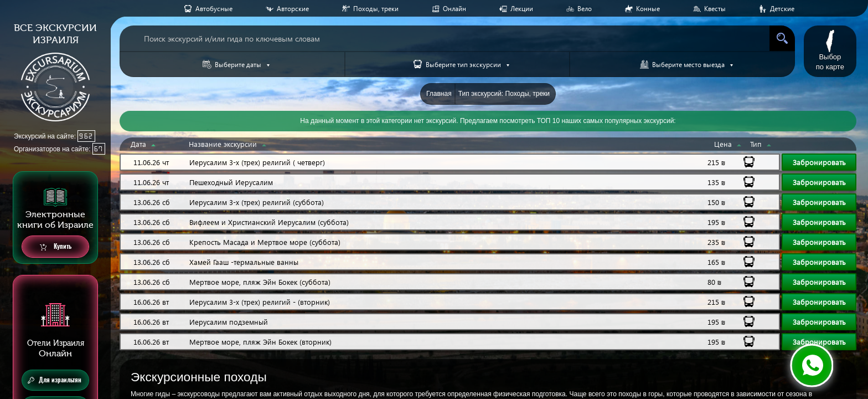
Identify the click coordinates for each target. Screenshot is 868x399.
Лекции (522, 9)
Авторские (293, 9)
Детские (782, 9)
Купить (56, 247)
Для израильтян (55, 380)
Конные (648, 9)
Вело (585, 9)
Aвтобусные (214, 9)
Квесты (715, 9)
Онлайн (454, 9)
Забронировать (819, 162)
